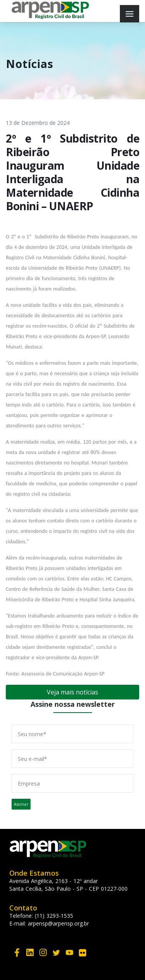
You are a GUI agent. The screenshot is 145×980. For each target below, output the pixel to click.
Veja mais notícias (72, 692)
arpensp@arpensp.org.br (58, 923)
